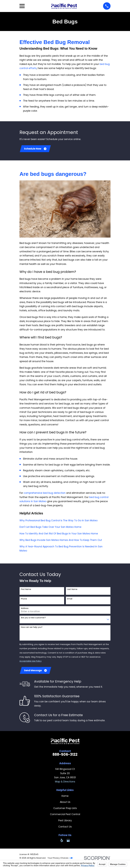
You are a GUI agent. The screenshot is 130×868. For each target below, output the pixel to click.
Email (70, 599)
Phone (24, 599)
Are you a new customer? (33, 618)
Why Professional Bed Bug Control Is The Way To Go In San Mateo (59, 521)
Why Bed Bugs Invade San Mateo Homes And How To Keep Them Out (61, 540)
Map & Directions (65, 782)
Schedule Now (36, 149)
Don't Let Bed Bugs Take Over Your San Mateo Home (50, 527)
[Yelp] (62, 841)
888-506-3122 (65, 755)
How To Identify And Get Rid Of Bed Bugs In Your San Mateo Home (59, 534)
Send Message (36, 671)
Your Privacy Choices (60, 858)
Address (25, 609)
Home (65, 796)
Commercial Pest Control (65, 815)
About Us (65, 803)
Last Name (72, 590)
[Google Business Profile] (68, 841)
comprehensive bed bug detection (45, 493)
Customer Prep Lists (65, 809)
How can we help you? (32, 628)
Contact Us (65, 827)
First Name (26, 590)
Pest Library (65, 821)
